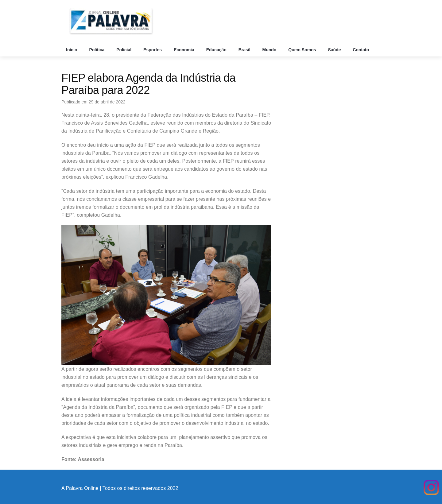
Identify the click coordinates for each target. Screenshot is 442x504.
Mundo (270, 50)
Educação (217, 50)
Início (72, 50)
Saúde (335, 50)
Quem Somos (303, 50)
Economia (185, 50)
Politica (97, 50)
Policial (124, 50)
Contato (361, 50)
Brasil (245, 50)
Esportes (153, 50)
